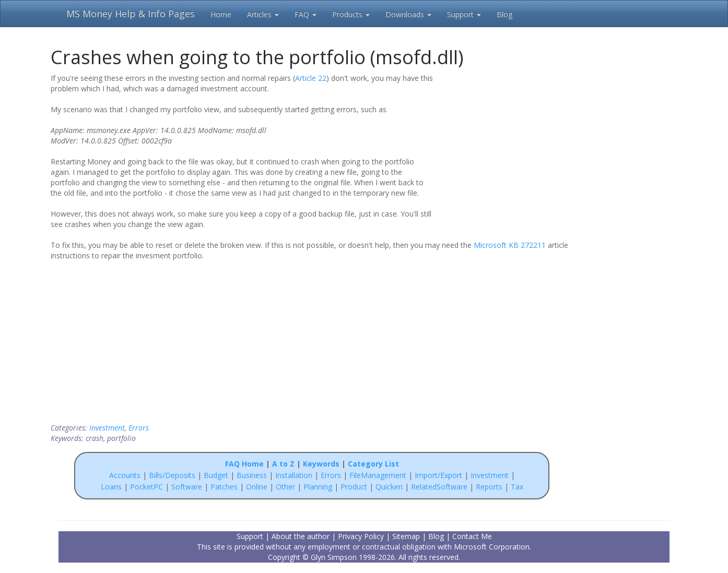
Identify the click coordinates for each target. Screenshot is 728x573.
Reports (489, 487)
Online (257, 487)
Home (221, 14)
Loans (111, 487)
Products (351, 14)
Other (285, 487)
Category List (373, 464)
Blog (504, 14)
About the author (301, 536)
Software (187, 487)
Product (354, 487)
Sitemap (406, 536)
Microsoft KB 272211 (510, 245)
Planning (318, 487)
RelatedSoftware (439, 487)
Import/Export (438, 475)
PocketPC (146, 487)
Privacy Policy (361, 536)
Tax (517, 487)
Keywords (321, 464)
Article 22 (311, 78)
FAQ (306, 14)
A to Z (283, 464)
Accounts (125, 475)
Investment (107, 428)
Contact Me (472, 536)
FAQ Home (244, 464)
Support (464, 14)
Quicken (389, 487)
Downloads (408, 14)
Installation (295, 475)
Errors (139, 428)
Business (253, 475)
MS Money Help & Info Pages (131, 14)
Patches (224, 487)
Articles (263, 14)
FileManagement (378, 475)
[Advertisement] (506, 140)
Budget (216, 475)
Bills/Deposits (172, 475)
